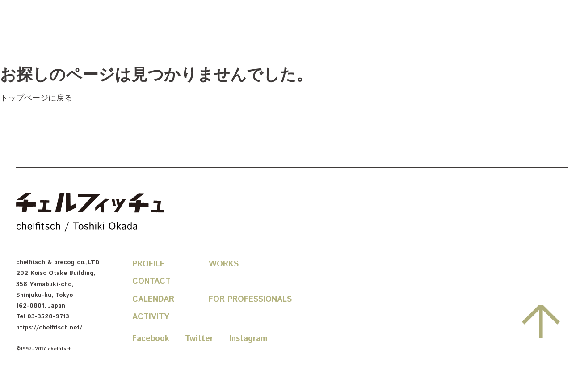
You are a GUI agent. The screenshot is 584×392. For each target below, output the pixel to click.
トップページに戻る (36, 98)
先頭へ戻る (541, 322)
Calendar (153, 299)
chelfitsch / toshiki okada (90, 213)
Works (224, 264)
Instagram (248, 339)
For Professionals (250, 299)
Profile (149, 264)
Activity (151, 317)
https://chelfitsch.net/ (49, 328)
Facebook (151, 339)
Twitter (199, 339)
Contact (151, 282)
